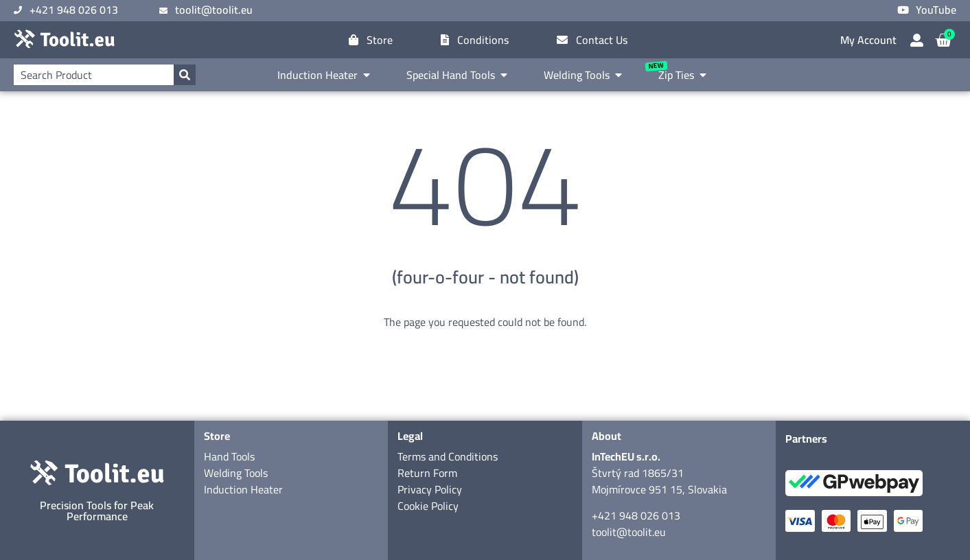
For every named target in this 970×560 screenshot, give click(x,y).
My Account (868, 40)
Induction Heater (243, 489)
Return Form (427, 473)
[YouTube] (903, 10)
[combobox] (94, 75)
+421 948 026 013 (636, 515)
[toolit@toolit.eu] (163, 11)
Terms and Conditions (448, 456)
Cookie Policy (428, 506)
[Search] (185, 75)
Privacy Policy (430, 489)
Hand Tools (229, 456)
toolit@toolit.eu (629, 532)
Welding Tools (236, 473)
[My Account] (917, 40)
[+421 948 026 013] (18, 10)
